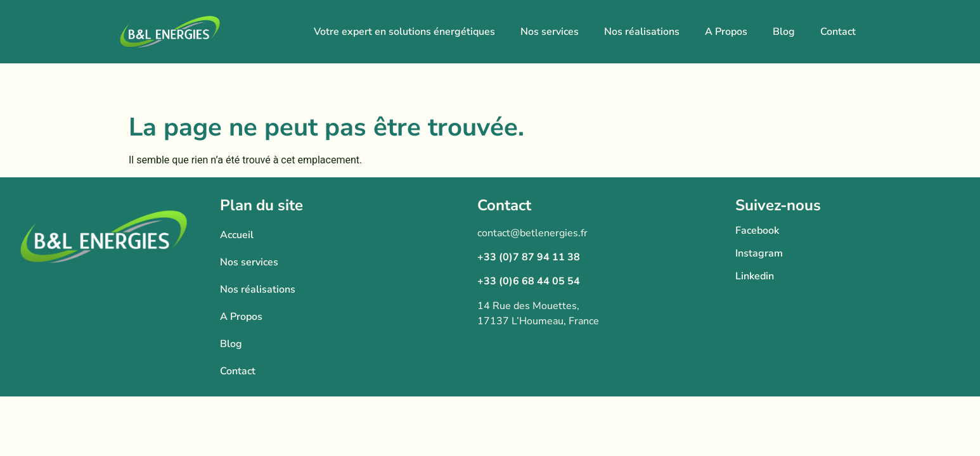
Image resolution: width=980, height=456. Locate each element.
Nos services (550, 32)
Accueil (237, 235)
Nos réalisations (642, 32)
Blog (784, 32)
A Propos (726, 32)
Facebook (757, 231)
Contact (838, 32)
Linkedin (755, 276)
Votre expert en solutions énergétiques (404, 32)
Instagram (759, 253)
